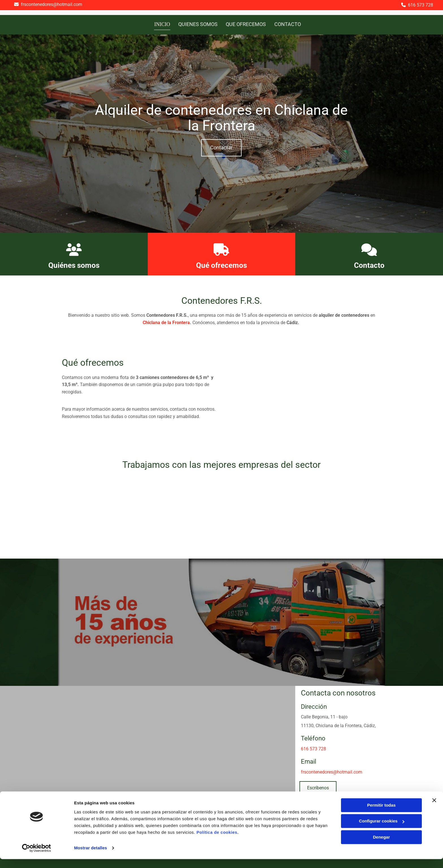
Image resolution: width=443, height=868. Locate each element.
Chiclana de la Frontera (166, 322)
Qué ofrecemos (221, 264)
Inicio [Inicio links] (162, 24)
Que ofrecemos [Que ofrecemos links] (246, 24)
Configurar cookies (382, 830)
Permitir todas (382, 814)
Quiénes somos (74, 264)
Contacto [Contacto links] (288, 24)
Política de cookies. (217, 841)
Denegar (381, 846)
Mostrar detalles (91, 857)
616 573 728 (421, 5)
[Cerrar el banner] (434, 809)
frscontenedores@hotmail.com (52, 4)
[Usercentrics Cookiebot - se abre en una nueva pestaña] (37, 857)
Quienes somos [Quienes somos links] (198, 24)
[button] (221, 147)
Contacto (369, 264)
